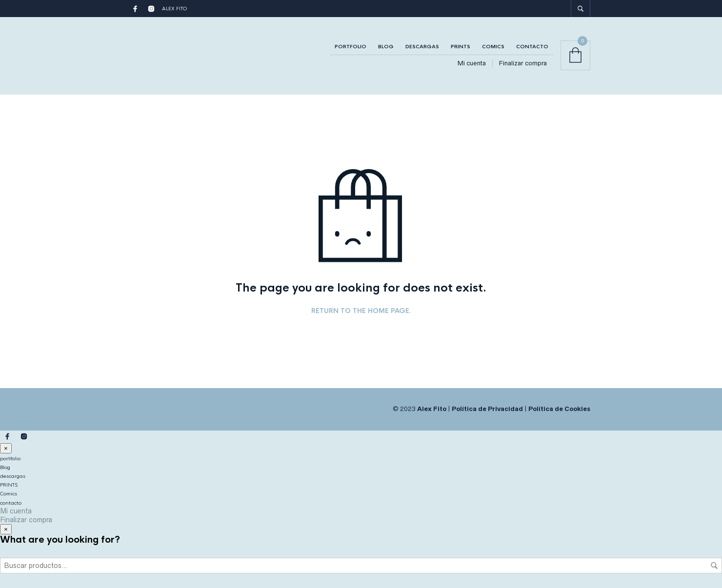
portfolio (351, 47)
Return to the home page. (361, 311)
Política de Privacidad (487, 409)
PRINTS (461, 47)
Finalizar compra (523, 63)
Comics (493, 47)
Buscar (714, 566)
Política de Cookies (559, 409)
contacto (532, 47)
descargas (422, 47)
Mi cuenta (472, 63)
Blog (386, 47)
